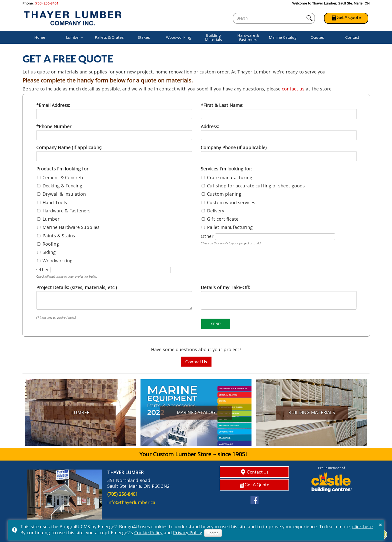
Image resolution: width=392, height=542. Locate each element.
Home (40, 37)
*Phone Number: (54, 126)
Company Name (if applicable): (69, 147)
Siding (49, 252)
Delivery (216, 211)
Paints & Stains (59, 236)
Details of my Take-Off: (225, 287)
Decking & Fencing (62, 186)
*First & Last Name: (222, 105)
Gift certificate (223, 219)
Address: (210, 126)
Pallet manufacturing (230, 227)
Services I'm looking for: (226, 169)
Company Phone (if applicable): (234, 147)
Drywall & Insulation (64, 194)
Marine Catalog (283, 37)
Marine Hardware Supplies (71, 227)
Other (43, 270)
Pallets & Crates (109, 37)
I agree (213, 533)
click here (362, 527)
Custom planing (224, 194)
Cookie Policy (148, 533)
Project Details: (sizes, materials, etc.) (76, 287)
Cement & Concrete (63, 178)
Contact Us (196, 362)
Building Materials (213, 37)
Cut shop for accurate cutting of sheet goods (256, 186)
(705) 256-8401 (46, 3)
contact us (293, 89)
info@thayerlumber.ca (131, 502)
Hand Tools (55, 203)
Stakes (144, 37)
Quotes (317, 37)
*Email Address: (53, 105)
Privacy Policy (187, 533)
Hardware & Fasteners (248, 37)
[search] (270, 18)
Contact (352, 37)
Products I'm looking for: (63, 169)
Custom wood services (231, 203)
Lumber (73, 37)
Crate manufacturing (230, 178)
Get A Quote (346, 18)
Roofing (51, 244)
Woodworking (179, 37)
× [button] (380, 525)
